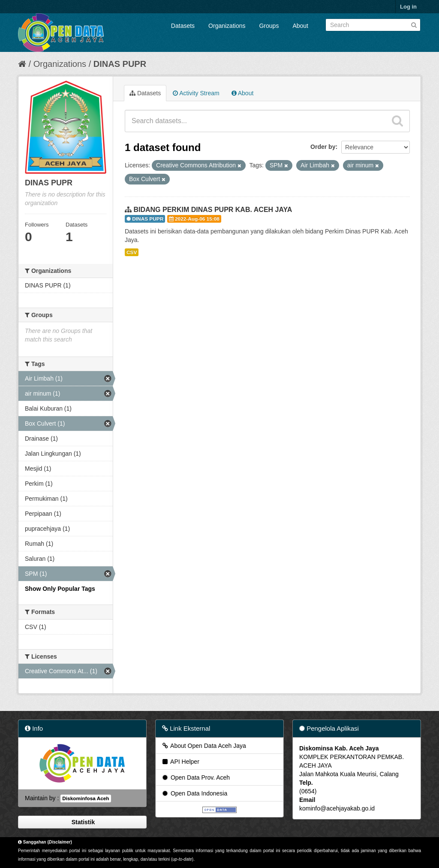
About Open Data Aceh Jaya (204, 746)
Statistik (82, 822)
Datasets (183, 26)
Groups (269, 26)
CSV (132, 252)
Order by (323, 147)
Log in (408, 7)
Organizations (227, 26)
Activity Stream (196, 93)
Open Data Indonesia (194, 793)
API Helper (180, 762)
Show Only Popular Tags (60, 589)
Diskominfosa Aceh (86, 798)
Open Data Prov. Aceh (195, 777)
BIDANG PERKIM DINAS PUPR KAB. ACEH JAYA (213, 210)
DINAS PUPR (120, 64)
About (300, 26)
